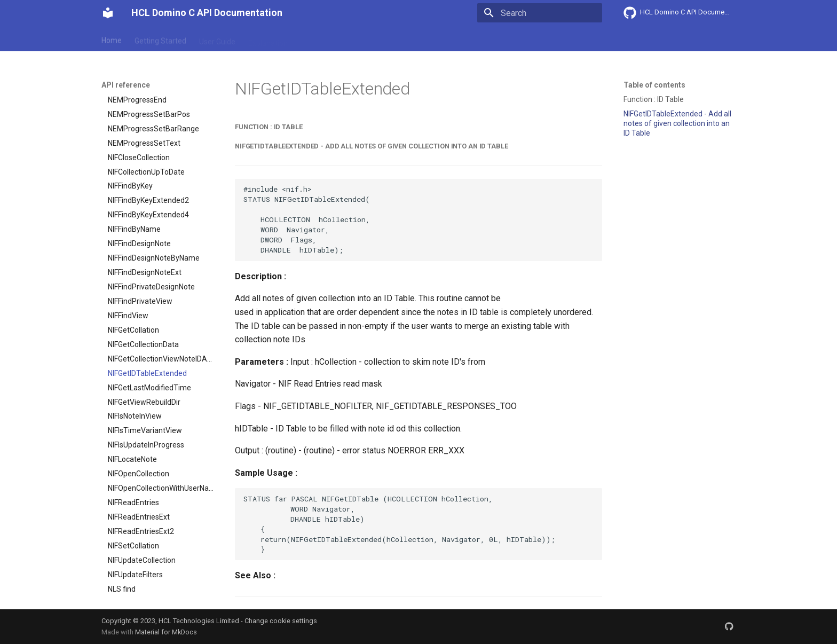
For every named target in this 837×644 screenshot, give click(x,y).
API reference (324, 39)
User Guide (217, 39)
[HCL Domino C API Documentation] (108, 13)
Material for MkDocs (166, 632)
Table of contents (654, 85)
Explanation (268, 39)
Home (112, 39)
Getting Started (160, 39)
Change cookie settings (281, 621)
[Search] (540, 13)
